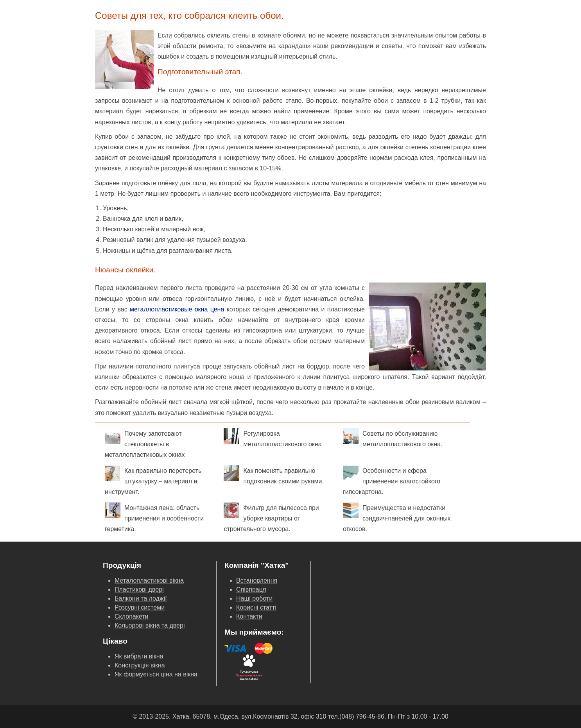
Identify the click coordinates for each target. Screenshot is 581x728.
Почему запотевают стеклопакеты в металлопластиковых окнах (145, 443)
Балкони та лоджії (141, 598)
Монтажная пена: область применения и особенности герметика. (154, 517)
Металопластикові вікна (149, 580)
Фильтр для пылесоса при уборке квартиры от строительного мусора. (271, 517)
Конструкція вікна (140, 665)
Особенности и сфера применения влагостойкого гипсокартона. (392, 480)
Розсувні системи (140, 607)
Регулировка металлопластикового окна (273, 438)
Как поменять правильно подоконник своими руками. (273, 475)
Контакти (249, 616)
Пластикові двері (139, 589)
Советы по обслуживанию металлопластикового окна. (393, 438)
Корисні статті (256, 607)
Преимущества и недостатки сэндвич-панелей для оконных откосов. (397, 517)
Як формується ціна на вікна (156, 674)
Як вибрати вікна (139, 656)
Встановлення (257, 580)
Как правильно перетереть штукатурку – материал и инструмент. (153, 480)
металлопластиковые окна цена (177, 309)
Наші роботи (254, 598)
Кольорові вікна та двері (150, 625)
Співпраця (251, 589)
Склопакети (132, 616)
